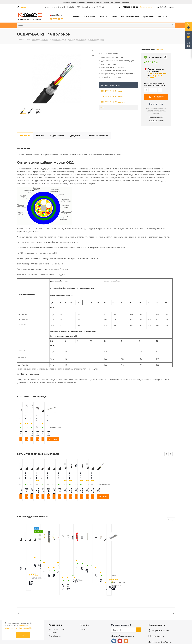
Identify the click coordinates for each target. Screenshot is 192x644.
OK (23, 635)
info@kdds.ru (158, 610)
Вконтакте (114, 615)
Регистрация (170, 7)
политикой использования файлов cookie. (18, 627)
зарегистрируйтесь (157, 73)
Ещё (102, 107)
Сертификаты (55, 610)
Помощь (84, 599)
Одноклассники (126, 615)
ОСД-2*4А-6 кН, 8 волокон (112, 96)
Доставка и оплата (57, 603)
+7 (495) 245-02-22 (130, 7)
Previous (167, 454)
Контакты (21, 606)
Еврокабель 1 (160, 49)
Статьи (83, 603)
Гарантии (53, 606)
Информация (55, 599)
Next (171, 454)
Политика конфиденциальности (27, 611)
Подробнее (108, 496)
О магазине (23, 599)
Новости (21, 603)
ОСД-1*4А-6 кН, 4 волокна (112, 91)
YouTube (120, 615)
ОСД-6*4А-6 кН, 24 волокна (113, 102)
